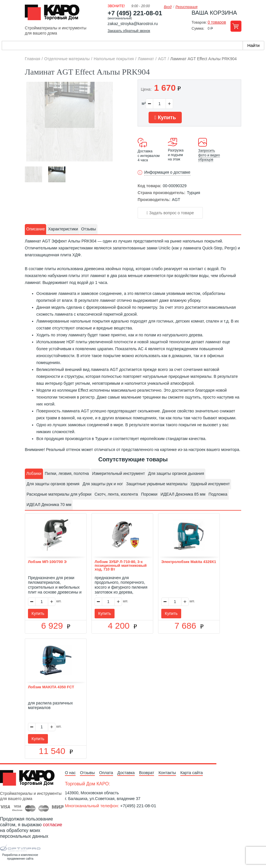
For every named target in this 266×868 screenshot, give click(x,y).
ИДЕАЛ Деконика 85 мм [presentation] (183, 494)
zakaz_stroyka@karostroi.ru (133, 24)
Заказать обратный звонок (129, 31)
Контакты (167, 773)
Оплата (106, 773)
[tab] (35, 229)
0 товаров (217, 22)
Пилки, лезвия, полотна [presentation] (67, 473)
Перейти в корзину (236, 26)
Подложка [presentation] (218, 494)
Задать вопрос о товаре (170, 213)
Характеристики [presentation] (63, 229)
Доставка (126, 773)
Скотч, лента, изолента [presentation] (116, 494)
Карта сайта (192, 773)
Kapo (54, 14)
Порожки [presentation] (149, 494)
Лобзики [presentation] (34, 473)
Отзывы (87, 773)
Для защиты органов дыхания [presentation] (176, 473)
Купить (165, 117)
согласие (53, 825)
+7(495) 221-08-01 (138, 806)
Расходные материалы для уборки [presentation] (59, 494)
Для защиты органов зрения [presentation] (53, 484)
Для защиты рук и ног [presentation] (103, 484)
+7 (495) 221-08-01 (135, 13)
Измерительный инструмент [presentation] (118, 473)
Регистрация (186, 7)
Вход (168, 7)
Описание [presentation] (35, 229)
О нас (70, 773)
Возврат (147, 773)
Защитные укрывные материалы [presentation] (157, 484)
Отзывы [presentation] (88, 229)
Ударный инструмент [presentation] (210, 484)
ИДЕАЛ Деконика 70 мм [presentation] (49, 505)
